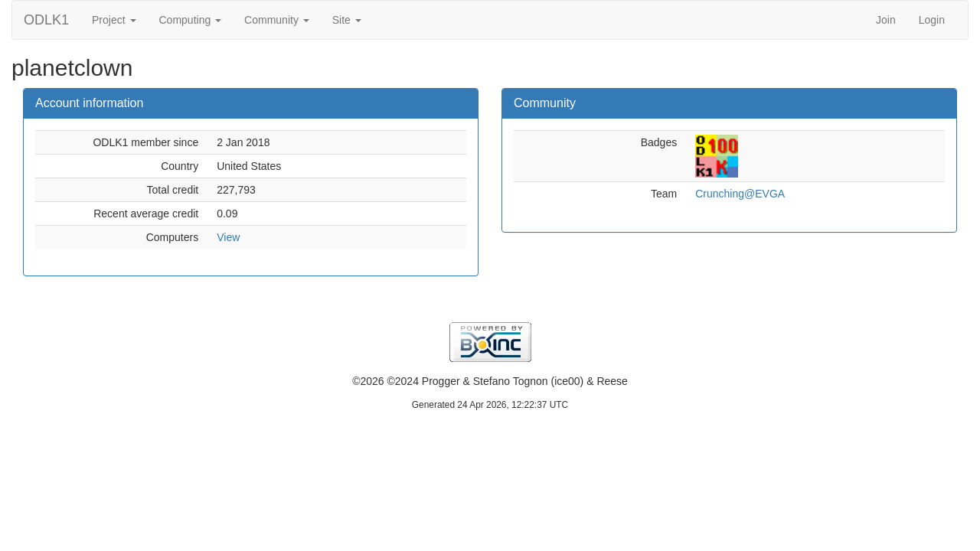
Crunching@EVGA (740, 194)
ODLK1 (46, 20)
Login (932, 20)
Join (886, 20)
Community (277, 20)
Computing (191, 20)
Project (114, 20)
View (228, 237)
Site (347, 20)
